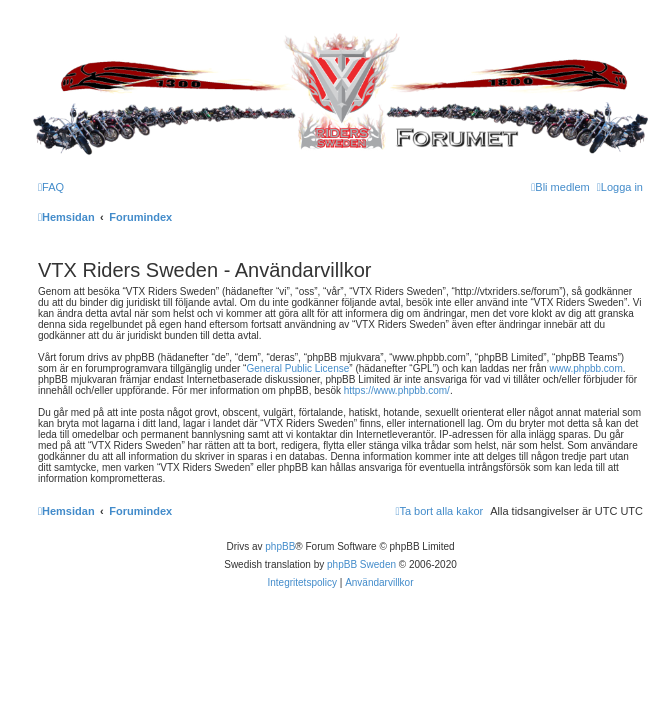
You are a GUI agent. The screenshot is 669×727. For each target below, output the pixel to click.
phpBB (280, 546)
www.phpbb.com (585, 368)
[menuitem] (51, 187)
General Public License (297, 368)
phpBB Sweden (361, 564)
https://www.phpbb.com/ (397, 390)
